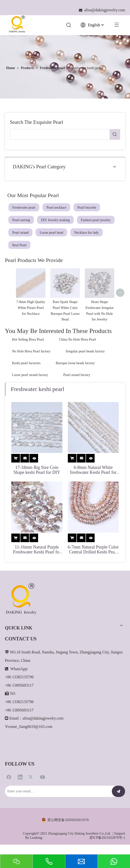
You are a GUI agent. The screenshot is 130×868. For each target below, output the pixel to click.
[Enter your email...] (57, 809)
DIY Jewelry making (55, 220)
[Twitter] (31, 794)
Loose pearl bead (51, 233)
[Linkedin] (20, 794)
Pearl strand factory (77, 392)
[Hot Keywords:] (115, 134)
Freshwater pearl (24, 208)
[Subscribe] (118, 809)
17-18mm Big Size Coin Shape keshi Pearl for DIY (37, 487)
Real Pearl (19, 245)
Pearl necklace (56, 208)
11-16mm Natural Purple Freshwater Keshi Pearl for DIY (37, 567)
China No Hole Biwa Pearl (78, 357)
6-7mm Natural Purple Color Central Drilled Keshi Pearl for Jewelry (93, 567)
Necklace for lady (87, 233)
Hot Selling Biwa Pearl (28, 357)
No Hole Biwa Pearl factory (31, 369)
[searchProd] (60, 134)
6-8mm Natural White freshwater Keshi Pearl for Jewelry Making (93, 487)
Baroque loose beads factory (75, 381)
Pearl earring (21, 220)
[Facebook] (9, 794)
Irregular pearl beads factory (85, 369)
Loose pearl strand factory (30, 392)
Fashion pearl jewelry (96, 220)
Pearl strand (20, 233)
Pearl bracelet (87, 208)
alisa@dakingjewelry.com (43, 736)
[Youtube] (43, 794)
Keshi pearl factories (26, 381)
